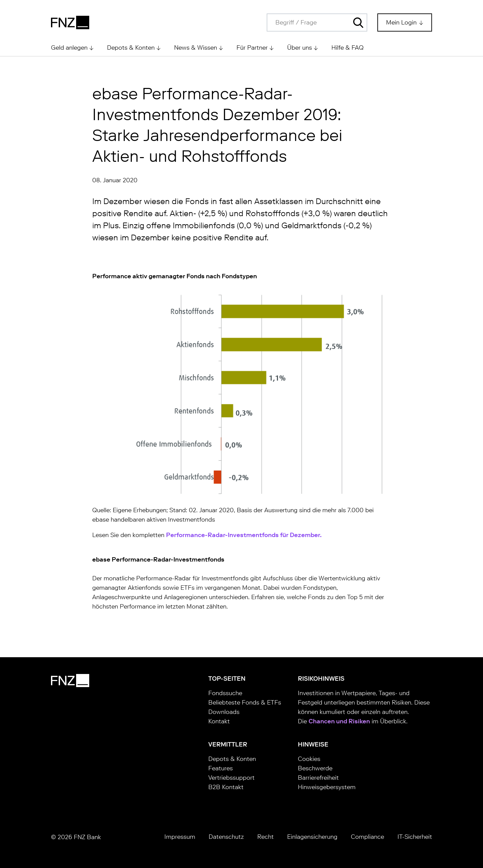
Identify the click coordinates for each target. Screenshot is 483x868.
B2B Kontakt (226, 787)
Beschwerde (315, 768)
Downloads (224, 712)
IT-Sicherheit (415, 837)
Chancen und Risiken (339, 721)
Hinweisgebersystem (327, 787)
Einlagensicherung (312, 837)
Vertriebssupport (231, 778)
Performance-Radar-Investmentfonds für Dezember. (244, 535)
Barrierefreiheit (318, 778)
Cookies (309, 759)
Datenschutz (226, 837)
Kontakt (219, 721)
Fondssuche (225, 693)
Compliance (367, 837)
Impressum (180, 837)
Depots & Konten (232, 759)
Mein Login (402, 22)
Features (221, 768)
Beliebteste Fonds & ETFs (245, 703)
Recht (265, 837)
